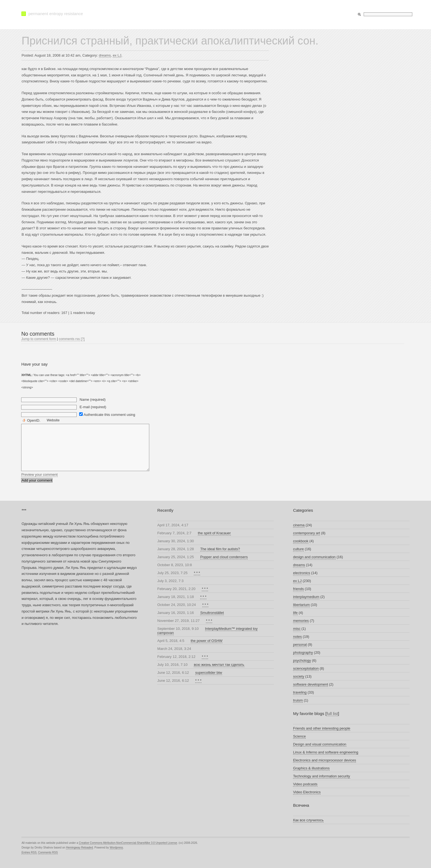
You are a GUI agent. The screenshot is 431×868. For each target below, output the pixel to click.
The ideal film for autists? (220, 549)
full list (332, 713)
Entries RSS (29, 852)
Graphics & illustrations (311, 768)
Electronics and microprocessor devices (324, 760)
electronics (302, 573)
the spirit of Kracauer (214, 533)
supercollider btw (209, 673)
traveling (300, 692)
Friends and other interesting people (322, 728)
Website (53, 420)
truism (298, 700)
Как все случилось (308, 820)
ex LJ (117, 55)
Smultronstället (212, 613)
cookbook (301, 541)
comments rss (69, 339)
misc (297, 629)
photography (303, 653)
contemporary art (306, 533)
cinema (299, 525)
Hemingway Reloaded (79, 848)
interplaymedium (306, 597)
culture (298, 549)
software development (310, 684)
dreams (105, 55)
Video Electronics (307, 792)
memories (301, 621)
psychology (302, 660)
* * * (197, 573)
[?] (83, 339)
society (299, 676)
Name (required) (93, 400)
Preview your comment (39, 475)
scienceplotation (306, 668)
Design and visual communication (320, 744)
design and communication (314, 557)
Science (299, 736)
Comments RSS (48, 852)
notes (297, 637)
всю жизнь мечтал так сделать (219, 665)
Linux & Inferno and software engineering (326, 752)
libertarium (301, 605)
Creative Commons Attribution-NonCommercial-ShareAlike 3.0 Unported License (128, 843)
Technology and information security (321, 776)
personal (300, 645)
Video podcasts (305, 784)
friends (298, 589)
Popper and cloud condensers (224, 557)
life (295, 613)
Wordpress (116, 848)
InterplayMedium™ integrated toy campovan (207, 631)
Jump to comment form (38, 339)
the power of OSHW (207, 641)
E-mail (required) (93, 407)
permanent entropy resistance (56, 14)
